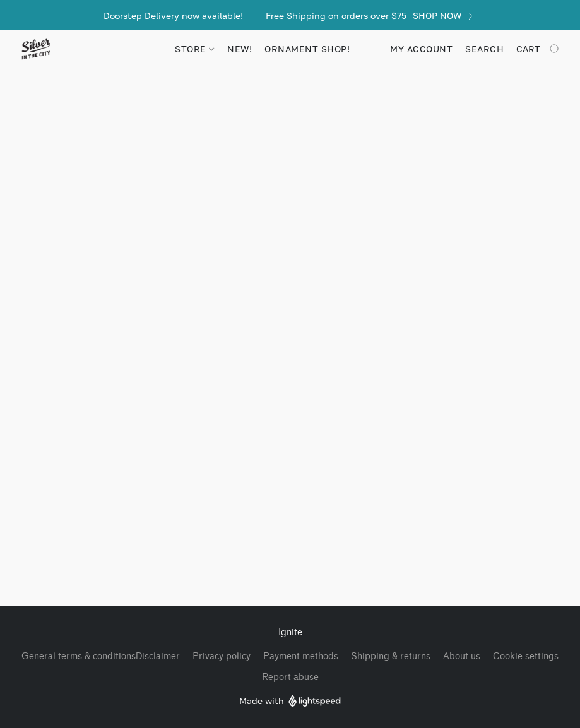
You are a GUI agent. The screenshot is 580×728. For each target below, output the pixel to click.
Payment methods (301, 656)
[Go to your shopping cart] (539, 49)
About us (462, 656)
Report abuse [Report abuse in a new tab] (290, 677)
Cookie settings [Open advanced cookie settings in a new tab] (526, 656)
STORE (194, 49)
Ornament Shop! (307, 49)
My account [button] (421, 49)
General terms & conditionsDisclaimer (101, 656)
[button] (36, 49)
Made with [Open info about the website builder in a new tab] (290, 701)
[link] (445, 16)
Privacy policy (222, 656)
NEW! (240, 49)
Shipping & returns (391, 656)
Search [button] (484, 49)
